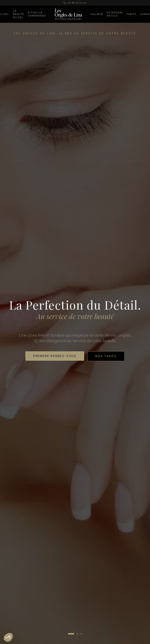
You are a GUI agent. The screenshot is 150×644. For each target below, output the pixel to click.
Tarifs (131, 14)
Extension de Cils (115, 14)
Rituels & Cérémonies (37, 14)
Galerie (97, 14)
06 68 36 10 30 (75, 3)
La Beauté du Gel (18, 14)
